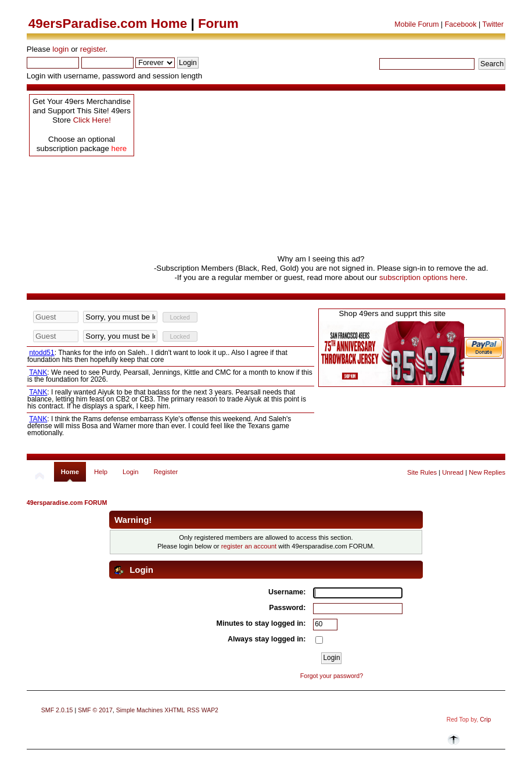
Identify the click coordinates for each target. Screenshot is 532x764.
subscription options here (422, 277)
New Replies (487, 472)
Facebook (461, 24)
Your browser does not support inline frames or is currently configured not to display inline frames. (170, 373)
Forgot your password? (332, 676)
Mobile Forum (416, 24)
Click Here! (92, 120)
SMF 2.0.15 (57, 710)
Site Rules (422, 472)
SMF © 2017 (95, 710)
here (119, 148)
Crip (485, 720)
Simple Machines (140, 710)
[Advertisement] (321, 173)
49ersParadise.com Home (108, 24)
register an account (249, 546)
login (60, 49)
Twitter (493, 24)
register (93, 49)
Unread (453, 472)
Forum (218, 24)
